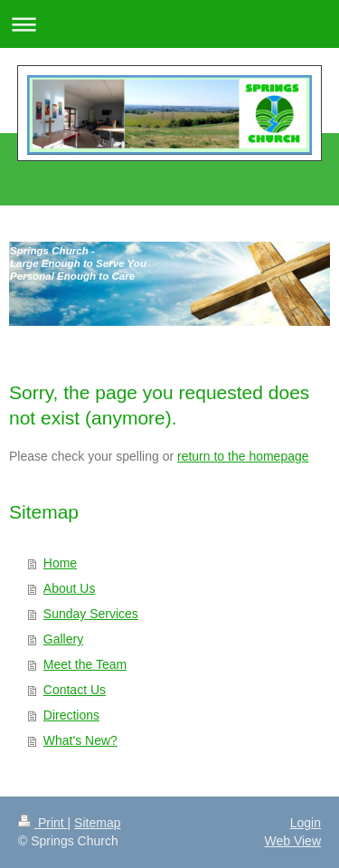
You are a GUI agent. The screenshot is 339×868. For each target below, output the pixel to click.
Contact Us (75, 690)
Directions (71, 715)
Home (60, 563)
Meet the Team (85, 664)
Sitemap (97, 823)
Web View (292, 841)
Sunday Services (91, 614)
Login (306, 823)
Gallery (63, 639)
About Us (70, 588)
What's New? (80, 740)
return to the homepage (243, 456)
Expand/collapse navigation (169, 24)
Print (43, 823)
